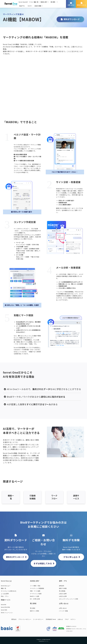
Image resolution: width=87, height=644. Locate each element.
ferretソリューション (7, 613)
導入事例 (53, 2)
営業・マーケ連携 (35, 591)
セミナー (30, 6)
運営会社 (14, 619)
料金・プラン (5, 596)
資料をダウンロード (15, 557)
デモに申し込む (71, 557)
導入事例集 (62, 591)
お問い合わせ (71, 5)
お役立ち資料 (63, 594)
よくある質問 (5, 594)
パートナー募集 (63, 611)
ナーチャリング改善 (36, 594)
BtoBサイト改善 (35, 596)
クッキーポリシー (38, 619)
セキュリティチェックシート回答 (69, 599)
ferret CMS (4, 610)
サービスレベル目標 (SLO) (9, 591)
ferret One (46, 641)
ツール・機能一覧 (34, 2)
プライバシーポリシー (25, 619)
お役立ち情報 (38, 6)
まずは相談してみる (43, 563)
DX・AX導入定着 (35, 599)
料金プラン (22, 6)
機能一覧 (4, 588)
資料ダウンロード (81, 5)
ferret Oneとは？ (24, 2)
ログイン (73, 619)
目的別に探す (44, 2)
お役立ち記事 (63, 596)
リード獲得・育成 (35, 586)
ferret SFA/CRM (5, 607)
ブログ (67, 619)
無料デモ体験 (63, 588)
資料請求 (62, 586)
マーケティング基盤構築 (37, 588)
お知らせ (60, 619)
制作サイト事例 (34, 611)
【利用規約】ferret (51, 619)
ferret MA (4, 605)
